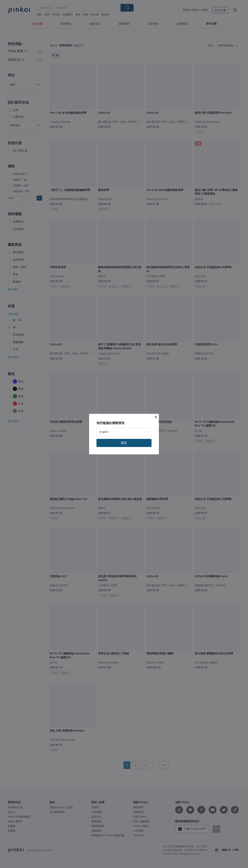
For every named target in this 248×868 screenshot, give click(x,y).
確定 (124, 443)
